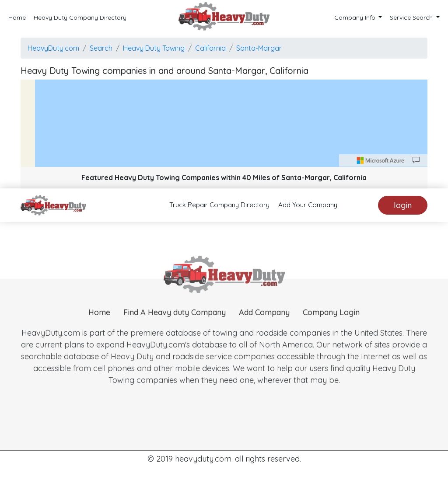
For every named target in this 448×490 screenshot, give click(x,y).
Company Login (331, 321)
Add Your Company (308, 205)
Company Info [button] (356, 17)
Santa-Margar (259, 48)
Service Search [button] (412, 17)
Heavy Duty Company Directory (80, 17)
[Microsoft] (381, 160)
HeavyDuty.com (53, 48)
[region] (224, 123)
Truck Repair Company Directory (219, 205)
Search (101, 48)
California (210, 48)
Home (17, 17)
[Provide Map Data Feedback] (416, 160)
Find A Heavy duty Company (175, 321)
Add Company (264, 321)
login (403, 205)
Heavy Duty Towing (154, 48)
